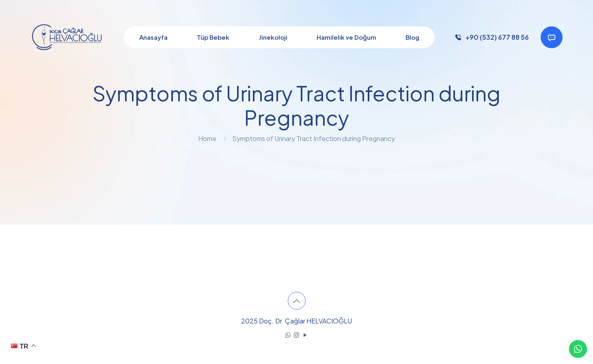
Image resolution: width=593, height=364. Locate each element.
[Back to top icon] (297, 301)
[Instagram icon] (296, 335)
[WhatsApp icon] (288, 335)
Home (207, 138)
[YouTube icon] (305, 335)
